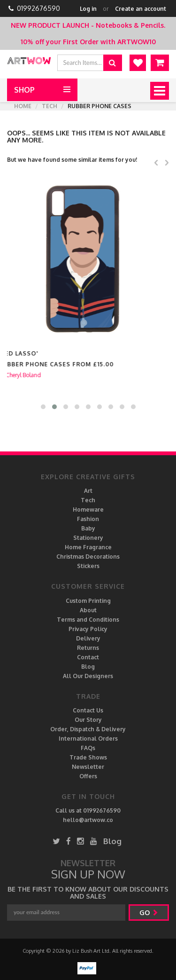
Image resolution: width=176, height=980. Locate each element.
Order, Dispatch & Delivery (88, 729)
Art (88, 491)
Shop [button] (24, 90)
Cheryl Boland (32, 375)
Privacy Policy (88, 629)
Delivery (88, 638)
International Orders (88, 739)
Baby (88, 528)
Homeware (88, 510)
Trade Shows (88, 757)
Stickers (88, 566)
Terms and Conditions (88, 620)
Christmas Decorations (88, 557)
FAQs (88, 748)
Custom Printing (88, 601)
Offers (88, 776)
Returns (88, 648)
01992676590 (38, 8)
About (88, 610)
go (149, 913)
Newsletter (88, 767)
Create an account (141, 9)
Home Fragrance (88, 547)
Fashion (88, 519)
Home (23, 106)
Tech (50, 106)
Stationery (88, 538)
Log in (88, 9)
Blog (88, 667)
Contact (88, 657)
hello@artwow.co (88, 820)
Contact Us (88, 710)
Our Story (88, 720)
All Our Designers (88, 676)
